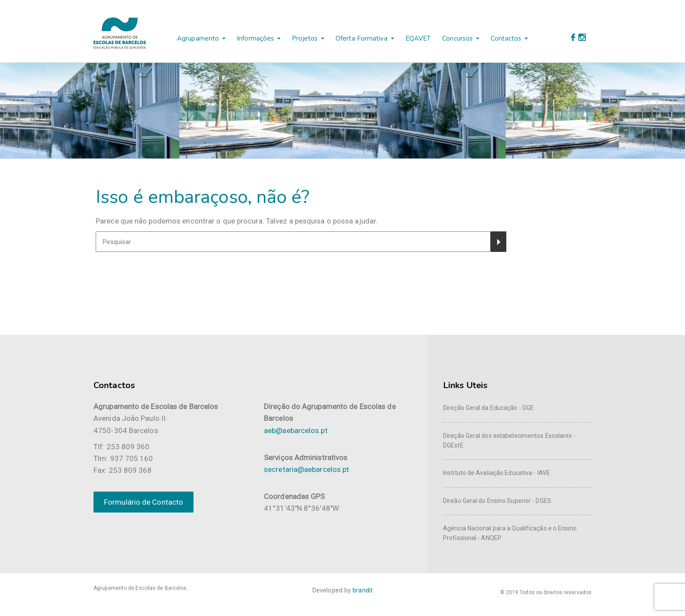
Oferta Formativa (362, 38)
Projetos (305, 38)
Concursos (457, 38)
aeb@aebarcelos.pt (296, 430)
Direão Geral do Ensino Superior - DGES (497, 501)
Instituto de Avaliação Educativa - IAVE (496, 473)
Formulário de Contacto (144, 502)
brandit (363, 590)
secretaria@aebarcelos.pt (306, 469)
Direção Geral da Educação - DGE (488, 408)
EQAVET (418, 38)
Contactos (506, 38)
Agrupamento (198, 38)
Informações (255, 38)
